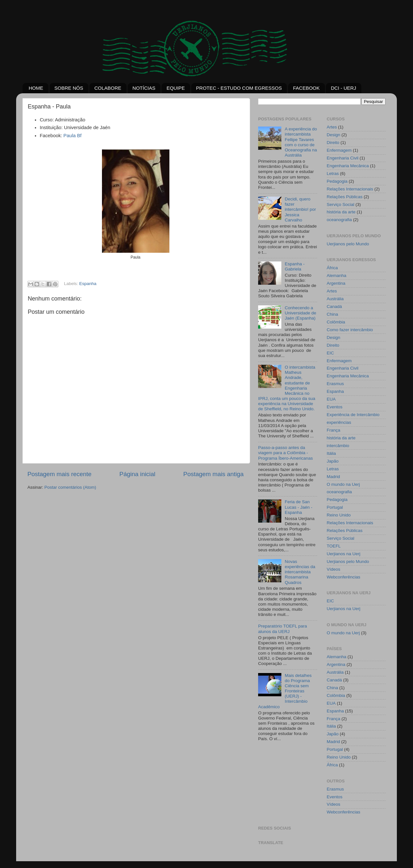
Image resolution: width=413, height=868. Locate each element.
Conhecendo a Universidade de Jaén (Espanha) (300, 313)
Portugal (335, 507)
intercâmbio (338, 446)
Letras (333, 174)
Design (334, 135)
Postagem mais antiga (213, 474)
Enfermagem (339, 150)
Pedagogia (337, 181)
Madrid (333, 477)
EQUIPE (176, 88)
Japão (333, 461)
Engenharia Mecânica (348, 166)
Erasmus (335, 384)
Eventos (335, 407)
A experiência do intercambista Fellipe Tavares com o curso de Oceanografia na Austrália (301, 142)
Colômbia (336, 322)
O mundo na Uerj (343, 484)
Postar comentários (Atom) (71, 487)
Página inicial (137, 474)
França (334, 430)
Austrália (335, 299)
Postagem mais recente (59, 474)
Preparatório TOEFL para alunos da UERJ (282, 629)
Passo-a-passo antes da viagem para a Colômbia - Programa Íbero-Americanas (286, 453)
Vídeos (334, 569)
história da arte (341, 212)
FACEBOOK (306, 88)
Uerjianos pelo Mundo (348, 244)
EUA (331, 399)
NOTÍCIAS (144, 88)
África (332, 268)
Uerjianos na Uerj (344, 554)
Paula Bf (73, 136)
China (332, 314)
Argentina (336, 283)
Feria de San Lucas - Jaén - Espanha (298, 507)
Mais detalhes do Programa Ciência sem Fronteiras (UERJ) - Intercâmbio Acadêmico (285, 691)
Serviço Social (341, 204)
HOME (36, 88)
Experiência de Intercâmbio (353, 415)
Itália (332, 453)
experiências (339, 422)
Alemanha (337, 276)
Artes (332, 127)
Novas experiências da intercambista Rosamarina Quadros (300, 572)
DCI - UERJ (343, 88)
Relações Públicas (345, 197)
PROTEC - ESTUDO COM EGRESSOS (239, 88)
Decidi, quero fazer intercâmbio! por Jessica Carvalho (300, 209)
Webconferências (344, 577)
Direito (333, 143)
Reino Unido (339, 515)
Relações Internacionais (350, 189)
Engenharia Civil (343, 158)
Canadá (334, 306)
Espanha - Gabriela (295, 266)
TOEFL (334, 546)
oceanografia (339, 220)
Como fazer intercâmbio (350, 330)
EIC (331, 353)
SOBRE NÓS (69, 88)
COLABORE (108, 88)
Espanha (88, 284)
